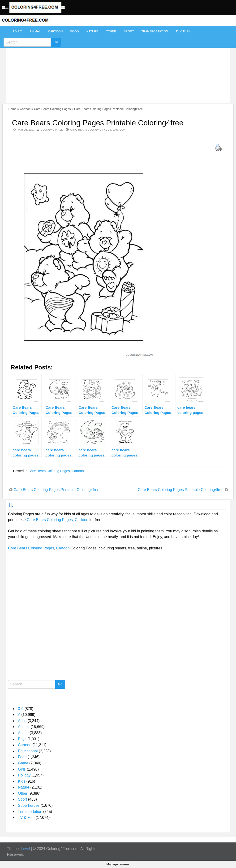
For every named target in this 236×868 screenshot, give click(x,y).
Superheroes (29, 805)
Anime (23, 733)
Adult (17, 31)
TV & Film (183, 31)
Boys (22, 739)
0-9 (21, 709)
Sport (129, 31)
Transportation (155, 31)
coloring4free (52, 130)
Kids (22, 781)
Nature (92, 31)
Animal (35, 31)
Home (13, 109)
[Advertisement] (117, 62)
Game (23, 763)
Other (111, 31)
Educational (28, 751)
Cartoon (56, 31)
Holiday (24, 775)
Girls (22, 769)
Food (75, 31)
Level (25, 849)
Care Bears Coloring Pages (52, 109)
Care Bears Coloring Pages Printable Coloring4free (57, 490)
